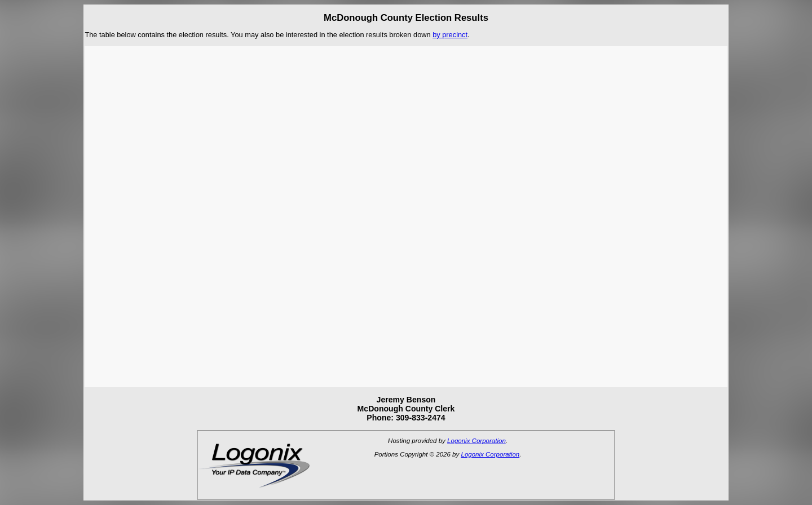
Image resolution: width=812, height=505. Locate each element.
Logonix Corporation (476, 441)
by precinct (450, 35)
